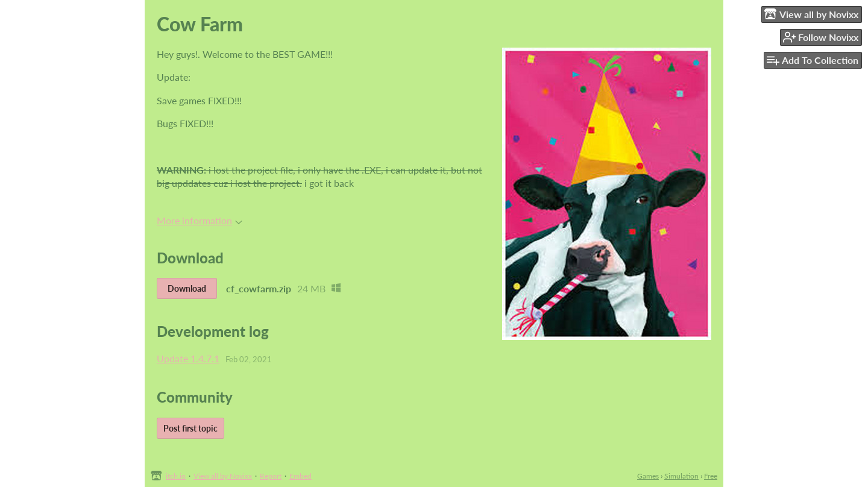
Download (187, 288)
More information (200, 220)
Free (711, 476)
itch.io (176, 476)
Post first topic (190, 428)
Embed (300, 476)
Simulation (681, 476)
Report (271, 476)
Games (648, 476)
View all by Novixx (223, 476)
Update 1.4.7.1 (188, 358)
